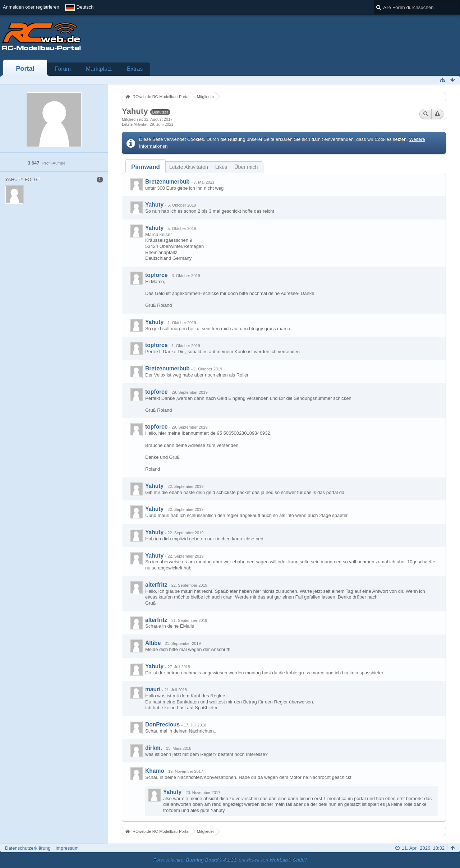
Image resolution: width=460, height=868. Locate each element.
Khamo (155, 771)
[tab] (146, 167)
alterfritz (156, 585)
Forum (63, 69)
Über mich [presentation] (246, 167)
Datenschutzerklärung (28, 848)
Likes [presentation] (221, 167)
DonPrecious (162, 724)
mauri (153, 689)
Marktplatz (99, 69)
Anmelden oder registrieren (31, 7)
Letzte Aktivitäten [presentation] (189, 167)
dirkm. (154, 748)
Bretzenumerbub (167, 182)
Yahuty (154, 205)
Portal (25, 69)
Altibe (153, 643)
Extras (135, 69)
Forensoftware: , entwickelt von (230, 860)
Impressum (67, 848)
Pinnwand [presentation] (146, 167)
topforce (156, 275)
